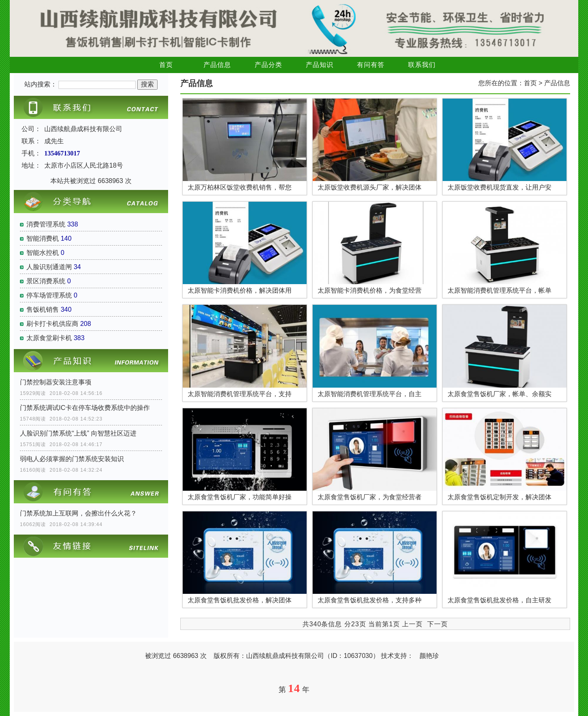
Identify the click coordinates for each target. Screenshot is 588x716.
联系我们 (422, 65)
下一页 (438, 624)
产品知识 (320, 65)
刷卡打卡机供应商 (52, 324)
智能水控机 (43, 253)
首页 (166, 65)
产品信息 (217, 65)
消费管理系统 (46, 224)
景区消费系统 (46, 281)
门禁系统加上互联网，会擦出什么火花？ (78, 513)
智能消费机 (43, 238)
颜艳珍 (429, 656)
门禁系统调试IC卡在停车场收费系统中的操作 (85, 408)
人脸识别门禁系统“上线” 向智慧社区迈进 (78, 433)
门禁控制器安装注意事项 (56, 382)
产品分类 (268, 65)
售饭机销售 (43, 309)
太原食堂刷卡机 (49, 338)
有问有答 (371, 65)
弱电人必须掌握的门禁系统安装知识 (72, 459)
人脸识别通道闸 (49, 267)
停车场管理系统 (49, 295)
